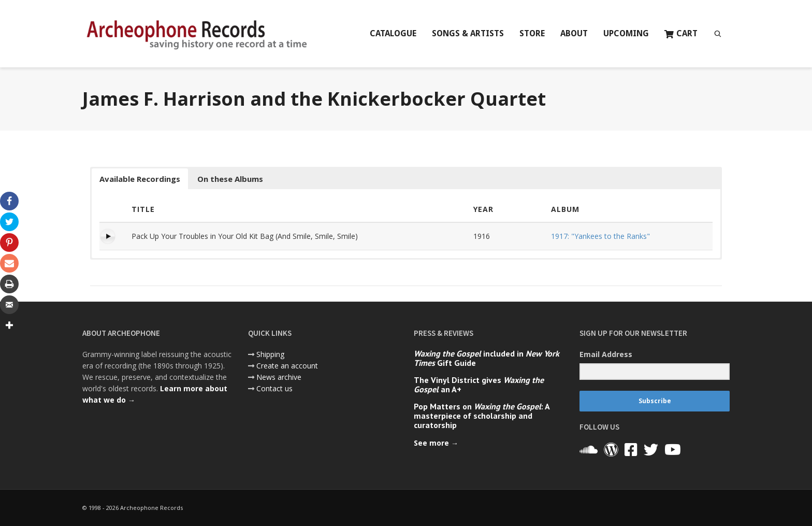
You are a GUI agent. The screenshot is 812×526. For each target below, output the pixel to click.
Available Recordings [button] (140, 179)
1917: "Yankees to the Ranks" (600, 236)
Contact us (274, 388)
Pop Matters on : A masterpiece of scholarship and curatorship (482, 416)
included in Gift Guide (487, 358)
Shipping (270, 354)
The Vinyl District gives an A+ (479, 385)
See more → (436, 443)
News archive (279, 377)
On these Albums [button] (230, 179)
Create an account (287, 366)
